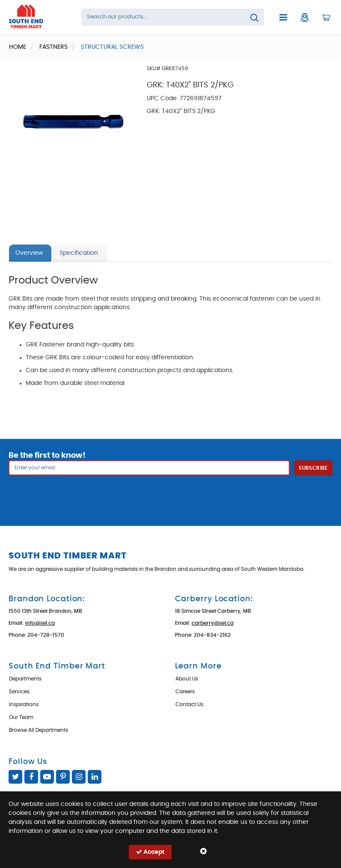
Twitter (15, 777)
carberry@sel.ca (213, 623)
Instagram (79, 777)
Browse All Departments (39, 730)
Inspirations (24, 704)
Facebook (31, 777)
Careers (185, 692)
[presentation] (171, 494)
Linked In (95, 777)
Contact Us (189, 704)
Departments (25, 679)
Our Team (21, 717)
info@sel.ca (40, 623)
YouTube (47, 777)
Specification (79, 253)
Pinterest (63, 777)
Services (19, 692)
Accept (150, 852)
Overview (29, 253)
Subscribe (313, 468)
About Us (187, 679)
